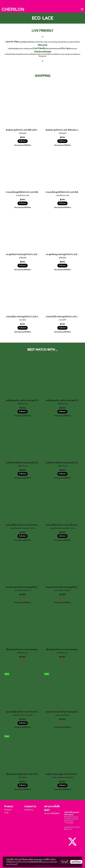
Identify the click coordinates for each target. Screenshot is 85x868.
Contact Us (29, 810)
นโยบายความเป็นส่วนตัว (50, 862)
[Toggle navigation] (82, 9)
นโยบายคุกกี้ (14, 864)
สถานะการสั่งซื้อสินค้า (52, 813)
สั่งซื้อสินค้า (23, 141)
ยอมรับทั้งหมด (76, 862)
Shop (6, 812)
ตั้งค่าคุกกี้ (65, 862)
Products (8, 810)
